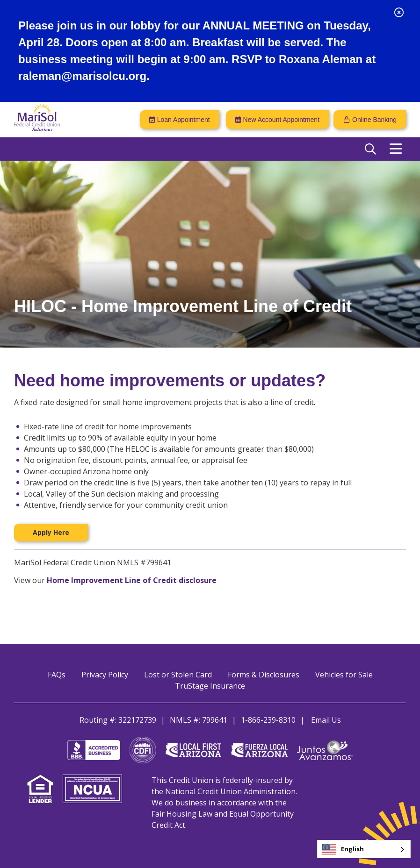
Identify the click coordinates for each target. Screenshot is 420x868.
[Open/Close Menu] (396, 149)
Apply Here (51, 532)
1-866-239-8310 (268, 720)
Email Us (326, 720)
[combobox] (364, 849)
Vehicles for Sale (344, 675)
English (343, 849)
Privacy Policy (105, 675)
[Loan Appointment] (180, 120)
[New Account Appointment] (277, 120)
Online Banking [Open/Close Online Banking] (374, 120)
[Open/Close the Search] (370, 149)
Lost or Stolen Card (178, 675)
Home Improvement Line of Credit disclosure (132, 580)
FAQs (57, 675)
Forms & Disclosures (264, 675)
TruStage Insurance (210, 686)
